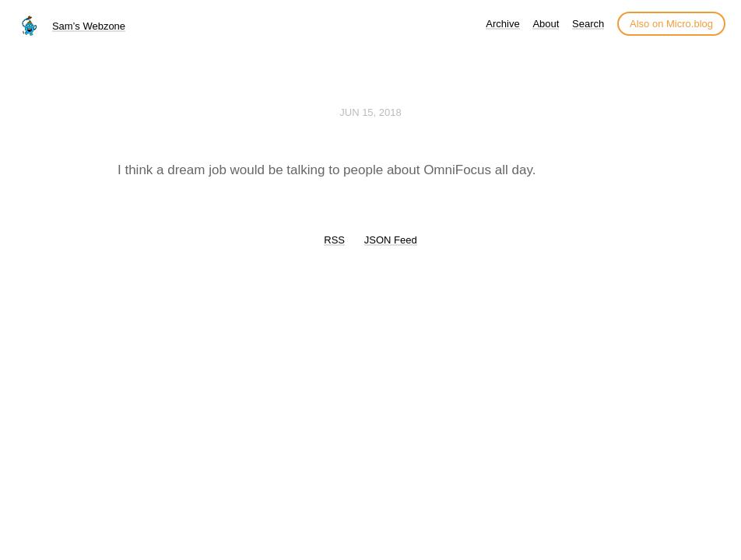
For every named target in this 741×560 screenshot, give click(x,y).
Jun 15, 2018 (370, 112)
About (546, 24)
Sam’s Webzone (89, 26)
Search (588, 24)
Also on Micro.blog (671, 24)
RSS (334, 240)
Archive (502, 24)
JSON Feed (391, 240)
